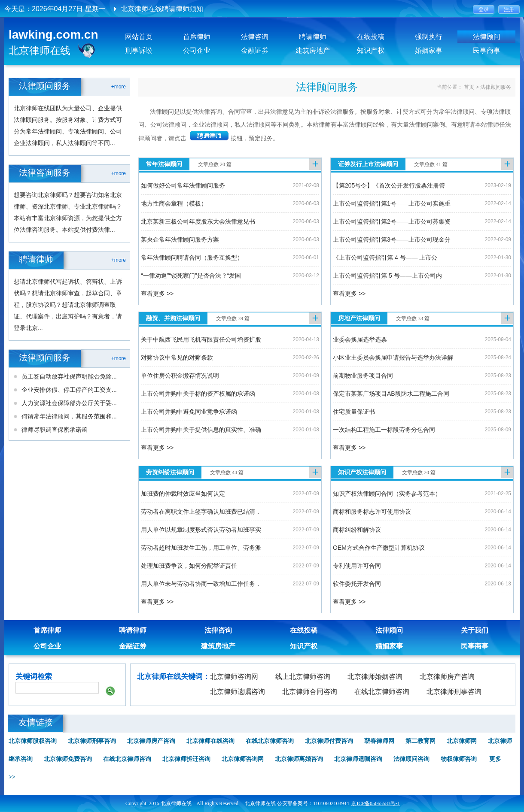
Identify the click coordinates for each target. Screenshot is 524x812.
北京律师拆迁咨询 (186, 759)
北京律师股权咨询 (33, 741)
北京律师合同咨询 (310, 692)
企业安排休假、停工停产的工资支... (69, 390)
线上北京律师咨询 (303, 677)
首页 (469, 87)
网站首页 (139, 37)
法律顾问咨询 (411, 759)
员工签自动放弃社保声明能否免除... (69, 376)
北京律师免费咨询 (68, 759)
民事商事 (487, 50)
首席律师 (197, 37)
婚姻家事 (429, 50)
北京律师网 (462, 741)
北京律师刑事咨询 (454, 692)
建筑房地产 (313, 50)
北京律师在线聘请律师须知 (162, 9)
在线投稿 (371, 37)
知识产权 (371, 50)
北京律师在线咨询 (210, 741)
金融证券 (255, 50)
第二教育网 (420, 741)
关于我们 (475, 630)
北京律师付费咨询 (329, 741)
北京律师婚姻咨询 (375, 677)
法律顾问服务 (496, 87)
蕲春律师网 (379, 741)
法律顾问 (487, 37)
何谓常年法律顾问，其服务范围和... (69, 416)
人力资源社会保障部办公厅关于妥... (69, 403)
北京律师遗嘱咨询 (238, 692)
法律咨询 (255, 37)
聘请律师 (313, 37)
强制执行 (429, 37)
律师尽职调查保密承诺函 (55, 430)
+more (119, 87)
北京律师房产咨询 (447, 677)
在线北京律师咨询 (382, 692)
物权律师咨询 (459, 759)
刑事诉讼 (139, 50)
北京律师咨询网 (234, 677)
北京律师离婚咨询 (299, 759)
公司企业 (197, 50)
